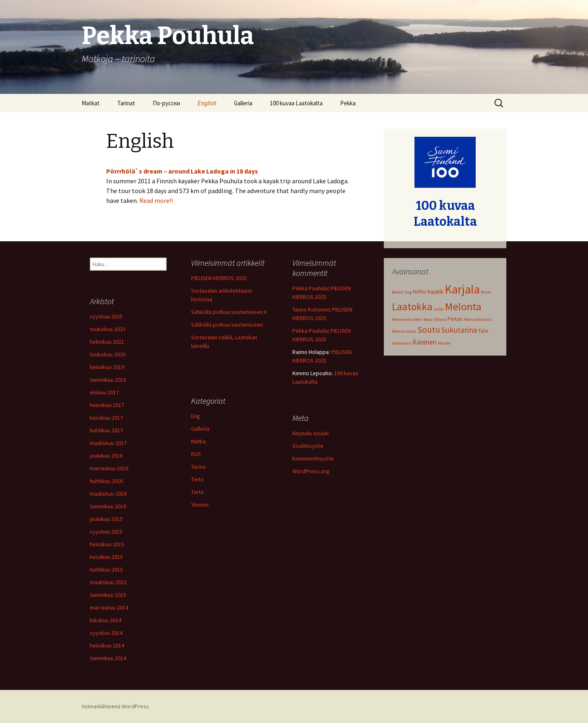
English (207, 103)
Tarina (198, 467)
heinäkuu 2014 (107, 645)
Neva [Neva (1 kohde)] (428, 319)
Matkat (91, 103)
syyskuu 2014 (106, 633)
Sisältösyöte (308, 446)
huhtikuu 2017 (106, 430)
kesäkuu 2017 (106, 418)
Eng (196, 416)
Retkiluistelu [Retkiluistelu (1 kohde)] (404, 331)
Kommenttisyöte (313, 458)
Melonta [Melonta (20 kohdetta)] (463, 306)
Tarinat (126, 103)
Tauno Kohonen (311, 309)
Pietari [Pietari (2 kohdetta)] (455, 319)
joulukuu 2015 (106, 519)
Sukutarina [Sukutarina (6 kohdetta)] (459, 330)
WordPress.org (311, 471)
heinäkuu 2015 (107, 544)
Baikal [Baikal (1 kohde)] (398, 292)
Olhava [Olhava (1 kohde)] (440, 319)
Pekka (348, 103)
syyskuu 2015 (106, 532)
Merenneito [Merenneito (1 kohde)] (402, 319)
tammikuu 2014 (108, 658)
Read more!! (156, 200)
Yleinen (200, 505)
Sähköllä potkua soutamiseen (227, 325)
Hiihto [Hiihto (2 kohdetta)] (420, 292)
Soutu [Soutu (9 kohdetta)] (429, 330)
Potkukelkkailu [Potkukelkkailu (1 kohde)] (478, 319)
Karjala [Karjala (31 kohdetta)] (462, 289)
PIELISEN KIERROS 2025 (219, 278)
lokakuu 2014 (106, 620)
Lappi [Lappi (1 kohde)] (439, 309)
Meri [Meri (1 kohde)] (418, 319)
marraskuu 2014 (109, 607)
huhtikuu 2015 (106, 570)
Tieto (197, 479)
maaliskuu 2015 (108, 582)
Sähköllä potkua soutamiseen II (229, 312)
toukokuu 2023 (108, 329)
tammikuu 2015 (108, 595)
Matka (198, 441)
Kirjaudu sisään (311, 433)
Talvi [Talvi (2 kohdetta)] (483, 331)
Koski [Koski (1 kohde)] (486, 292)
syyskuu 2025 (106, 316)
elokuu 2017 (104, 392)
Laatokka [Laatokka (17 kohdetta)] (412, 307)
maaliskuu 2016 (108, 494)
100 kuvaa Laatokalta (296, 103)
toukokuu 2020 (108, 354)
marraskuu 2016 (109, 468)
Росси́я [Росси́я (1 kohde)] (444, 343)
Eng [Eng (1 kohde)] (408, 292)
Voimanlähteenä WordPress (115, 706)
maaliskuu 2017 (108, 443)
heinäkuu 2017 (107, 405)
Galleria (243, 103)
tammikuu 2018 (108, 380)
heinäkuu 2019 (107, 367)
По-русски (166, 103)
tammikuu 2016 (108, 506)
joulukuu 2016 (106, 456)
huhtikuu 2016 (106, 481)
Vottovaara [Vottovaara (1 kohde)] (402, 343)
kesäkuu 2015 (106, 557)
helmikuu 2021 (107, 342)
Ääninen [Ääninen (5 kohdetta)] (424, 342)
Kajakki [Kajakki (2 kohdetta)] (435, 292)
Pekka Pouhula (310, 288)
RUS (196, 454)
